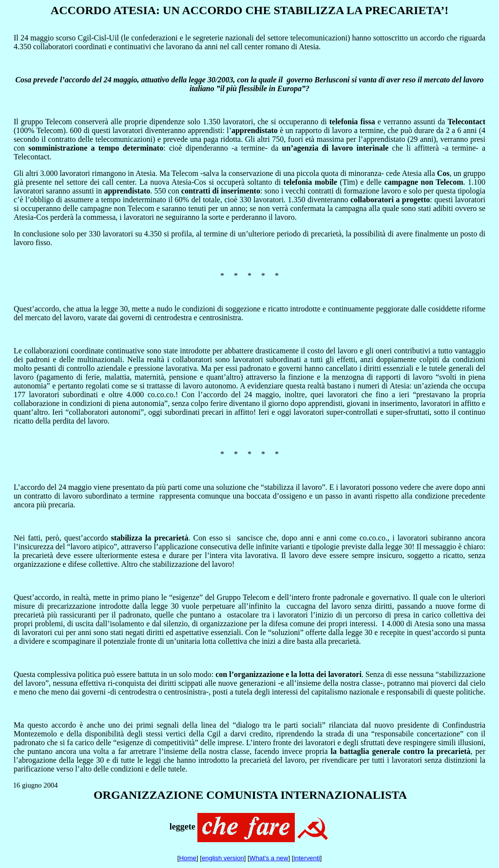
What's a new (269, 858)
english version (223, 858)
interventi (307, 858)
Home (188, 858)
